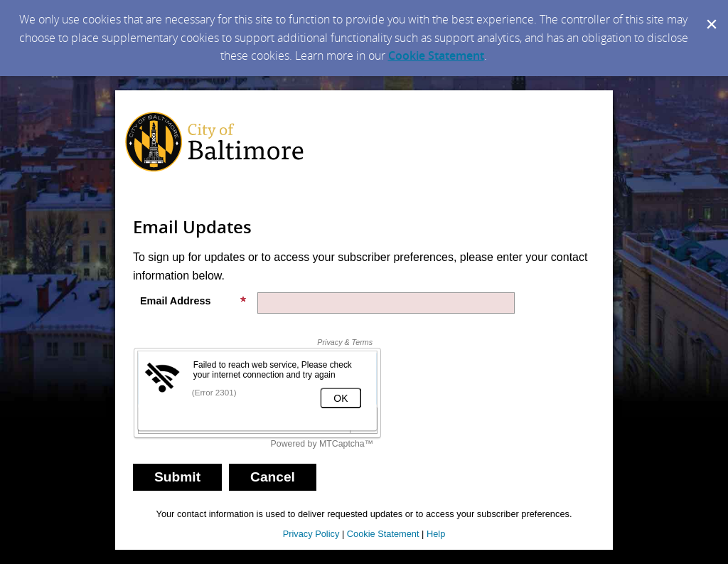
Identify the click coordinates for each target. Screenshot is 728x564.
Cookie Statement (436, 55)
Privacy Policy (311, 534)
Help (436, 534)
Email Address (193, 301)
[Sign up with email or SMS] (177, 477)
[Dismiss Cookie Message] (710, 14)
